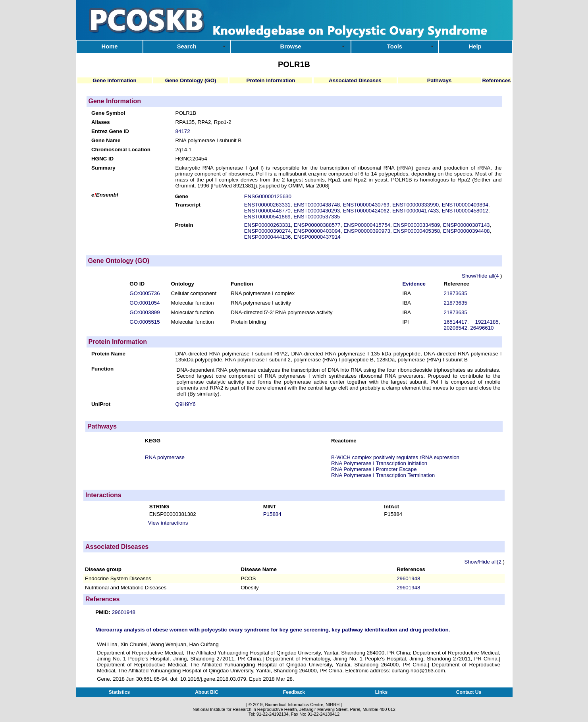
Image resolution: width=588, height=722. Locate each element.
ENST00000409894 (465, 205)
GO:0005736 (145, 293)
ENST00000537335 (317, 217)
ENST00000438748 (317, 205)
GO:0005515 (145, 322)
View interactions (168, 523)
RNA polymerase (165, 457)
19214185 (487, 322)
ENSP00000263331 (268, 225)
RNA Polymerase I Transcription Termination (383, 475)
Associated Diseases (355, 80)
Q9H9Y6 (186, 404)
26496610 (482, 328)
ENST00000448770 (267, 211)
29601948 (408, 578)
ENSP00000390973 (367, 231)
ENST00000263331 (267, 205)
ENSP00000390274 (268, 231)
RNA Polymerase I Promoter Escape (374, 469)
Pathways (440, 80)
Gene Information (114, 80)
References (497, 80)
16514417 (456, 322)
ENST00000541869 (267, 217)
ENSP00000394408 (467, 231)
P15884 (272, 514)
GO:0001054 (145, 303)
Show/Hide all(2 (484, 562)
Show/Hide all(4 (481, 276)
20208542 (456, 328)
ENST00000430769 (366, 205)
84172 (183, 131)
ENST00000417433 (415, 211)
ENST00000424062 (366, 211)
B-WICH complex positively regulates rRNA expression (395, 457)
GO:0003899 (145, 312)
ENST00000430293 (317, 211)
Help (475, 46)
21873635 (456, 293)
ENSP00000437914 (317, 237)
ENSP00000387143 (467, 225)
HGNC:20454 (191, 159)
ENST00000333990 (415, 205)
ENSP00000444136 (268, 237)
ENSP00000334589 (416, 225)
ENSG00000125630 (268, 196)
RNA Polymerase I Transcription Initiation (379, 463)
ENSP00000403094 (317, 231)
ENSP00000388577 (317, 225)
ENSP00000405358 (416, 231)
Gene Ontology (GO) (191, 80)
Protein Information (271, 80)
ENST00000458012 (465, 211)
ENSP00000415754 (367, 225)
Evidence (414, 284)
